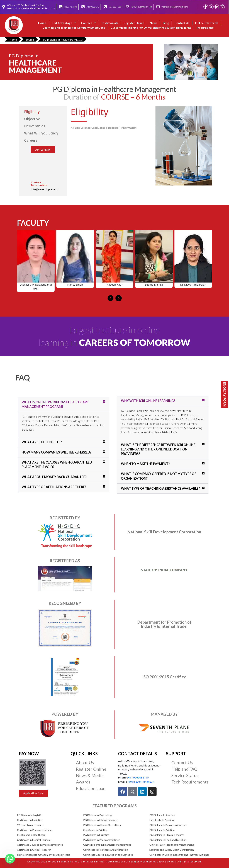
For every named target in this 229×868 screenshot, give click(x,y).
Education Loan (91, 788)
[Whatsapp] (10, 859)
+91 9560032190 (138, 777)
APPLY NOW (43, 150)
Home (42, 23)
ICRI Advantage (64, 23)
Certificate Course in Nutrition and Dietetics (108, 855)
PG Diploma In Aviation (162, 815)
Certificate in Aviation (162, 820)
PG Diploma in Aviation (162, 830)
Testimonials (110, 23)
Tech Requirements (190, 782)
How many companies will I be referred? (57, 452)
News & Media (90, 775)
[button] (64, 23)
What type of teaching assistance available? (160, 488)
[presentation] (110, 298)
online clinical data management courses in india (44, 855)
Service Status (185, 775)
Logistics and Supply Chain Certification (172, 850)
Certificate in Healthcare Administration (106, 850)
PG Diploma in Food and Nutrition (168, 840)
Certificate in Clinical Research (34, 850)
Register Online (134, 23)
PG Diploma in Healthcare (31, 835)
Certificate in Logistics (30, 820)
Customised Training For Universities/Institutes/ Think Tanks (151, 27)
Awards (83, 782)
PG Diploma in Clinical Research (101, 820)
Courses (88, 23)
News (154, 23)
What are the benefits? (42, 442)
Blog (166, 23)
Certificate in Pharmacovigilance (35, 830)
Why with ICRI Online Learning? (148, 401)
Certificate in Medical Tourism (34, 840)
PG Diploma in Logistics (96, 835)
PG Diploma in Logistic (29, 815)
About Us (85, 762)
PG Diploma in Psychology (98, 815)
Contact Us (182, 23)
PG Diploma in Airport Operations (102, 825)
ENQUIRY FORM (225, 394)
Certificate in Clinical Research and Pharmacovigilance (179, 855)
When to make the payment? (145, 464)
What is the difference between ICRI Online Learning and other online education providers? (158, 449)
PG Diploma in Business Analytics (168, 825)
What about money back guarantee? (54, 477)
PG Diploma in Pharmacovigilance (102, 840)
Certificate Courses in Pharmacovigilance (40, 845)
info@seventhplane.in (141, 782)
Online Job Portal (207, 23)
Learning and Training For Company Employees (74, 27)
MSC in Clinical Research (31, 825)
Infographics (205, 27)
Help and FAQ (184, 769)
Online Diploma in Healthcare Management (107, 845)
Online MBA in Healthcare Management (172, 845)
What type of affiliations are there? (54, 487)
